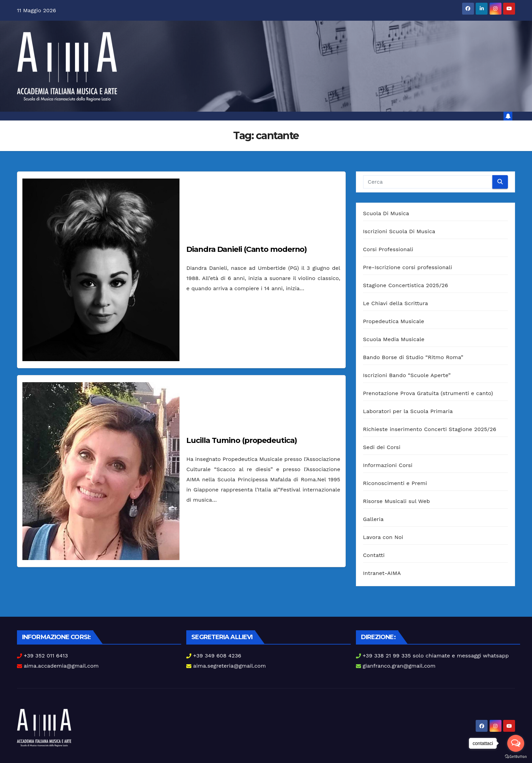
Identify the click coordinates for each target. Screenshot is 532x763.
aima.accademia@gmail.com (61, 666)
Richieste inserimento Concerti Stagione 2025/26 (430, 429)
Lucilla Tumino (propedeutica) (241, 440)
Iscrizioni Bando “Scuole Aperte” (407, 375)
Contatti (374, 555)
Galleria (373, 519)
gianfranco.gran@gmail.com (399, 666)
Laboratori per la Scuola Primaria (408, 411)
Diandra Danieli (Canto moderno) (246, 249)
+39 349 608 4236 (217, 656)
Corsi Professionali (388, 249)
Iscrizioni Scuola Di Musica (399, 231)
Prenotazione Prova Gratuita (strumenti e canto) (428, 393)
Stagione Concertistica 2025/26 (406, 285)
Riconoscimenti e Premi (395, 483)
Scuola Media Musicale (394, 339)
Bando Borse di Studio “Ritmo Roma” (413, 357)
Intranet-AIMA (382, 573)
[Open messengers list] (516, 743)
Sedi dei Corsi (382, 447)
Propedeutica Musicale (394, 321)
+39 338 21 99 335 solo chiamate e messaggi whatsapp (436, 656)
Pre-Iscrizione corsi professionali (408, 267)
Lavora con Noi (383, 537)
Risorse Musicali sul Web (397, 501)
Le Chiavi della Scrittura (396, 303)
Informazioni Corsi (388, 465)
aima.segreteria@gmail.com (229, 666)
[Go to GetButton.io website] (516, 756)
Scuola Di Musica (386, 213)
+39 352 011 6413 (46, 656)
